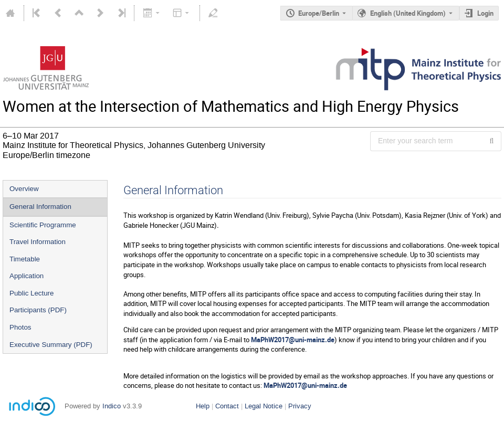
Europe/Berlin (319, 13)
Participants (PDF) (38, 310)
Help (203, 406)
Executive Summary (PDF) (51, 345)
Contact (227, 406)
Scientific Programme (43, 225)
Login (485, 13)
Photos (20, 327)
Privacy (300, 406)
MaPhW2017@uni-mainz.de (293, 340)
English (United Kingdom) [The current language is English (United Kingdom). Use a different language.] (408, 13)
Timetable (25, 259)
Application (27, 276)
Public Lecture (31, 293)
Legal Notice (264, 406)
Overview (24, 189)
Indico (112, 406)
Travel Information (38, 242)
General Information (40, 207)
